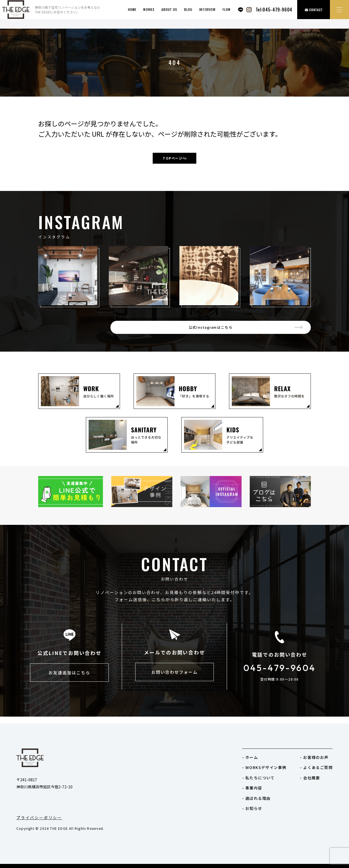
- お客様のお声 (314, 757)
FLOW (227, 9)
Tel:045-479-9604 (274, 10)
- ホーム (250, 757)
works (149, 9)
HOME (132, 9)
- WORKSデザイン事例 (264, 767)
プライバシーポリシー (39, 818)
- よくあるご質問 (316, 767)
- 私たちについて (258, 778)
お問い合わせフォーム (174, 679)
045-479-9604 (279, 674)
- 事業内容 (252, 788)
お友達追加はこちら (69, 680)
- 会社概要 (310, 778)
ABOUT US (169, 9)
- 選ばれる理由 (256, 798)
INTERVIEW (207, 9)
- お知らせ (252, 808)
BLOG (188, 9)
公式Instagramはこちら (261, 331)
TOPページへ (174, 159)
